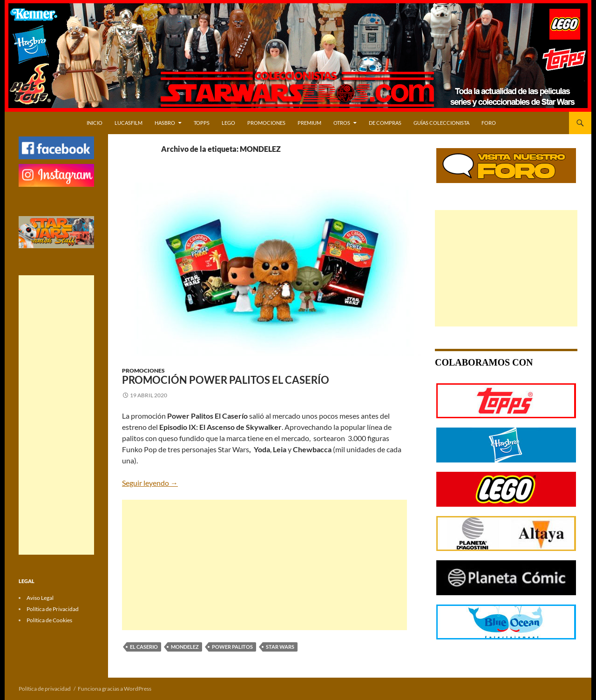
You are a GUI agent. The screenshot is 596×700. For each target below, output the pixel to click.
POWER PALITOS (232, 647)
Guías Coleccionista (441, 123)
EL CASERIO (144, 647)
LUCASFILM (129, 123)
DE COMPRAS (385, 123)
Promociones (143, 370)
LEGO (228, 123)
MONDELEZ (185, 647)
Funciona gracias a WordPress (115, 689)
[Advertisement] (264, 565)
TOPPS (202, 123)
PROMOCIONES (266, 123)
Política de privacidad (45, 689)
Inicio (95, 123)
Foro (489, 123)
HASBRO (165, 123)
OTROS (342, 123)
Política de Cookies (49, 620)
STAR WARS (280, 647)
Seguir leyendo (150, 483)
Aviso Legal (40, 598)
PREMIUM (309, 123)
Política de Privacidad (53, 609)
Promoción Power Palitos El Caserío (226, 380)
